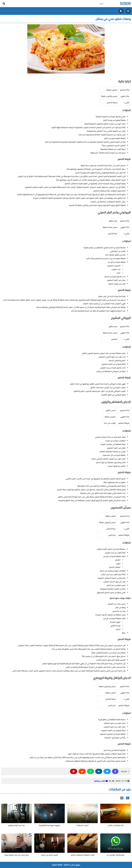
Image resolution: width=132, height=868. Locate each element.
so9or (125, 4)
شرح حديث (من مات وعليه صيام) (16, 855)
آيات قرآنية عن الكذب (115, 825)
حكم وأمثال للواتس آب (115, 855)
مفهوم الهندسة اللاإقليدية (50, 825)
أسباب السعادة (82, 825)
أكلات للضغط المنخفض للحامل (82, 855)
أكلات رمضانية (100, 781)
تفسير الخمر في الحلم (49, 855)
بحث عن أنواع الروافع (16, 825)
